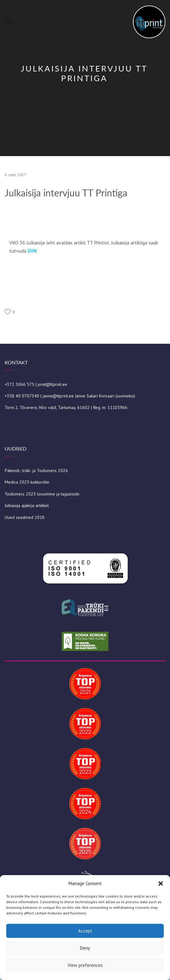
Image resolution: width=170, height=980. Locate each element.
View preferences (85, 965)
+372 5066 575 (19, 384)
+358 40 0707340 (22, 396)
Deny (85, 948)
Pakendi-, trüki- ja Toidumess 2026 (36, 470)
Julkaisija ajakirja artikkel (27, 505)
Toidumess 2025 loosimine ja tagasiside (42, 494)
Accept (85, 931)
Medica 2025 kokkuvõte (27, 482)
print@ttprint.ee (52, 384)
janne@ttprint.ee (58, 396)
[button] (161, 884)
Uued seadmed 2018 (25, 517)
